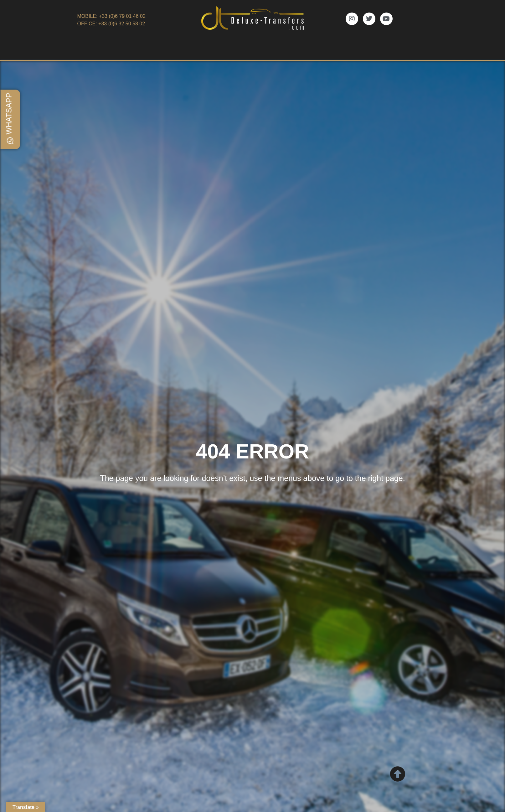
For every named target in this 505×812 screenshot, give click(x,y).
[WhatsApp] (10, 141)
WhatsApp (9, 114)
